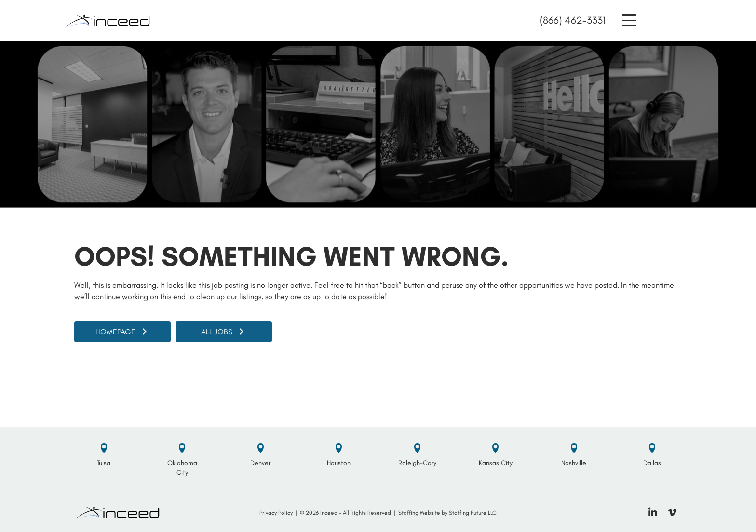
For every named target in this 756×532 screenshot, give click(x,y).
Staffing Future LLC (473, 513)
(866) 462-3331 (573, 20)
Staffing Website (419, 513)
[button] (629, 20)
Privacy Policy (276, 513)
